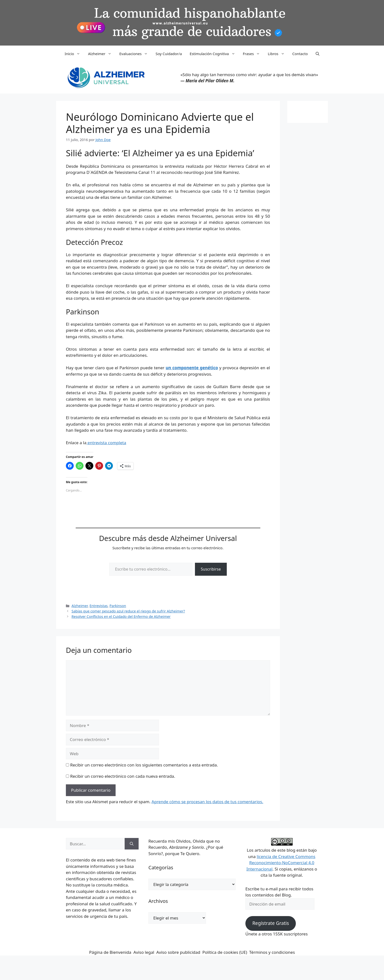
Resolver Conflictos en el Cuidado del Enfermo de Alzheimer (121, 616)
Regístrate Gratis (270, 923)
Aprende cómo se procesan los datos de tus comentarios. (207, 802)
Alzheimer (102, 54)
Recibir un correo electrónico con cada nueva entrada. (123, 776)
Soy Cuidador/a (169, 54)
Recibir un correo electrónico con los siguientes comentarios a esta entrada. (144, 765)
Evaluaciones (135, 54)
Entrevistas (99, 606)
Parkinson (118, 606)
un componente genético (192, 368)
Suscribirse (211, 569)
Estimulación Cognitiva (214, 54)
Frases (253, 54)
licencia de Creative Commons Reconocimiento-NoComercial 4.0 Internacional (281, 863)
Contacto (300, 54)
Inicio (74, 54)
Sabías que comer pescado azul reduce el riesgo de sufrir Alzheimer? (128, 611)
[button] (318, 54)
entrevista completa (106, 443)
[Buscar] (132, 844)
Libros (278, 54)
